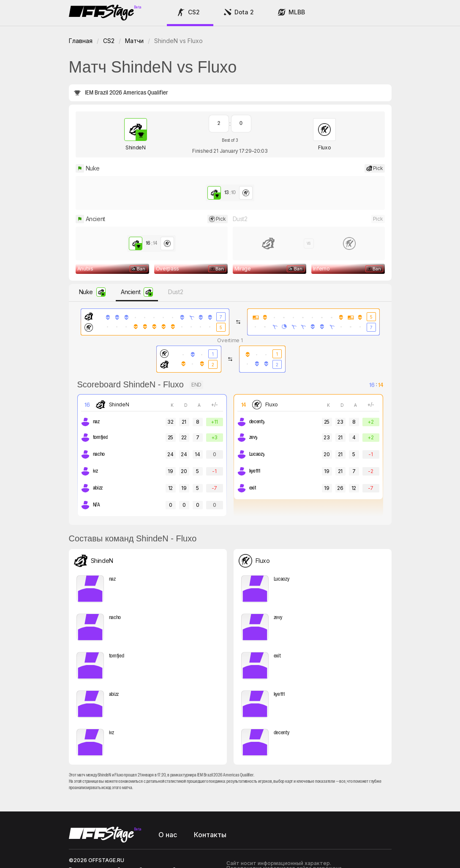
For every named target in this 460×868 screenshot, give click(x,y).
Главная (81, 41)
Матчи (134, 41)
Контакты (210, 792)
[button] (190, 13)
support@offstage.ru (95, 831)
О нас (168, 792)
